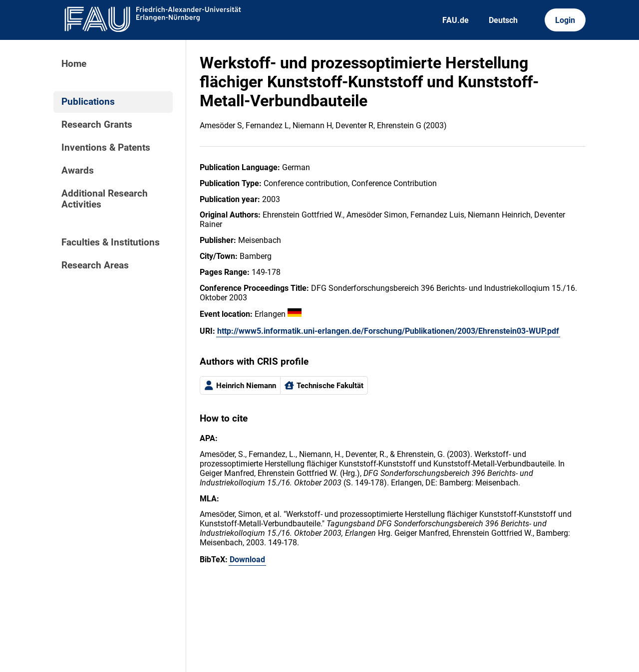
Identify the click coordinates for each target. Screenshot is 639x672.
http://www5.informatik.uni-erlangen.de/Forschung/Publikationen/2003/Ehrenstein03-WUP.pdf (388, 331)
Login (565, 20)
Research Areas (95, 265)
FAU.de (456, 20)
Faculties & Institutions (111, 242)
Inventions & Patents (106, 148)
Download (247, 560)
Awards (78, 171)
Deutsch (503, 20)
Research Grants (97, 125)
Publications (88, 102)
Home (74, 64)
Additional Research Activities (105, 199)
